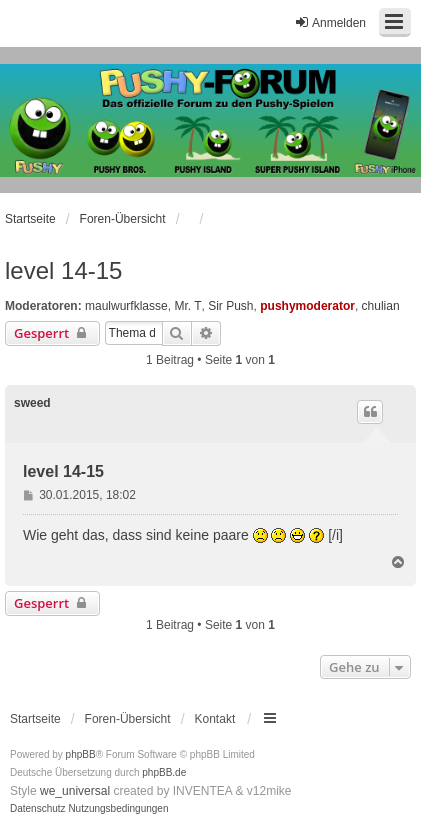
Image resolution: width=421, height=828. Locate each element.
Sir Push (230, 306)
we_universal (75, 791)
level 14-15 (63, 270)
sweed (32, 403)
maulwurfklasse (126, 306)
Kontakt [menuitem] (215, 719)
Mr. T (187, 306)
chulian (381, 306)
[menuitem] (38, 809)
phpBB (81, 754)
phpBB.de (164, 772)
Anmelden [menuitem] (330, 22)
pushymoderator (307, 306)
